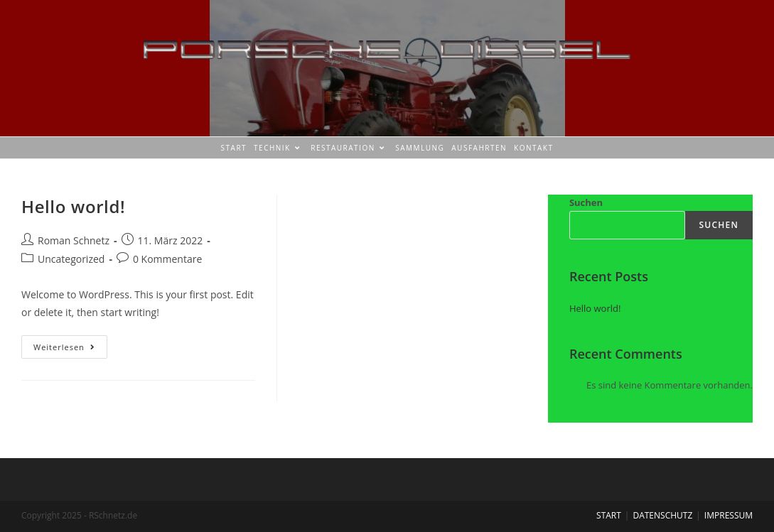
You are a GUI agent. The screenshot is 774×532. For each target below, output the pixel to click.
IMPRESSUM (729, 515)
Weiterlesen (70, 344)
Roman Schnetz (74, 240)
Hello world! (73, 206)
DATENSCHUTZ (662, 515)
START (609, 515)
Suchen (586, 202)
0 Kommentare (167, 259)
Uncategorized (71, 259)
